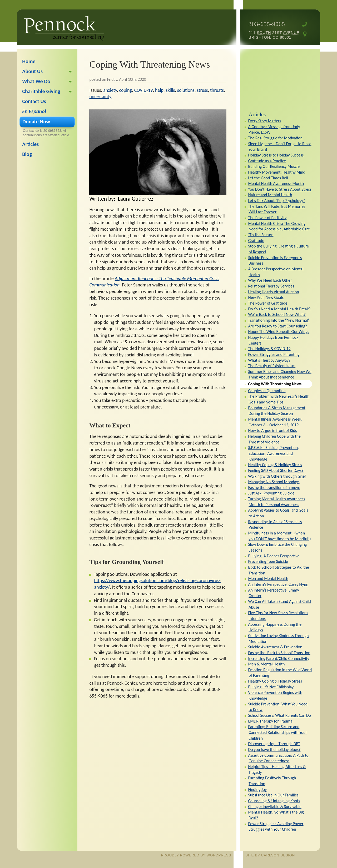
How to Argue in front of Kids (272, 430)
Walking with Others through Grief (277, 476)
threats (217, 90)
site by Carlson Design (270, 855)
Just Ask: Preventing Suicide (271, 493)
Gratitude (256, 241)
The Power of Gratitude (268, 303)
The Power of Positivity (267, 218)
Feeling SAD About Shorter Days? (276, 470)
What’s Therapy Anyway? (269, 360)
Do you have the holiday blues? (274, 750)
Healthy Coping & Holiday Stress (275, 465)
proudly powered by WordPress (196, 855)
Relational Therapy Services (271, 286)
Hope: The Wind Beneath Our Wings (278, 332)
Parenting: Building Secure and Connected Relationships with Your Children (277, 732)
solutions (186, 90)
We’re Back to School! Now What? (277, 314)
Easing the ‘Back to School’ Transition (279, 653)
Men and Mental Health (268, 579)
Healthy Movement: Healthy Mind (277, 172)
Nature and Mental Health (270, 195)
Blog (27, 154)
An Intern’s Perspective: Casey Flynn (278, 584)
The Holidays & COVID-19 (269, 349)
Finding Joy (257, 789)
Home (29, 61)
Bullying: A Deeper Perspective (274, 556)
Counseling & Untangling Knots (274, 801)
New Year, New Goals (266, 297)
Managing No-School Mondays (274, 482)
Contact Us (34, 101)
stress (202, 90)
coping (126, 90)
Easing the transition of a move (274, 488)
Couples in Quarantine (267, 391)
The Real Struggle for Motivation (275, 138)
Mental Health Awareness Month (276, 183)
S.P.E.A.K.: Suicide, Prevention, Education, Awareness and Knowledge (273, 453)
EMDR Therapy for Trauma (270, 721)
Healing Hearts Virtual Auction (273, 292)
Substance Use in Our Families (273, 795)
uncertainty (100, 97)
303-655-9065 (267, 24)
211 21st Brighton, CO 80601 (274, 35)
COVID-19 (144, 90)
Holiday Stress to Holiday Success (276, 155)
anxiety (110, 90)
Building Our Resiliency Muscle (274, 166)
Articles (257, 114)
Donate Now (36, 122)
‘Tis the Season (261, 235)
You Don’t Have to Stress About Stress (280, 189)
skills (170, 90)
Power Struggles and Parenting (274, 354)
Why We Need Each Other (270, 280)
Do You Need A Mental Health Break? (279, 309)
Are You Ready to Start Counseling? (277, 326)
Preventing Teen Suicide (268, 561)
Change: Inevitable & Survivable (275, 807)
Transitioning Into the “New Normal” (279, 320)
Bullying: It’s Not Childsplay (271, 687)
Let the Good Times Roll (268, 178)
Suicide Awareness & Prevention (275, 647)
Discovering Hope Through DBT (274, 744)
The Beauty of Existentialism (272, 366)
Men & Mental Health (266, 664)
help (159, 90)
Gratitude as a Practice (267, 161)
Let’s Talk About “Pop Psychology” (276, 201)
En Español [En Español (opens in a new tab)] (34, 111)
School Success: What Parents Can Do (279, 715)
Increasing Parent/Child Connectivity (279, 658)
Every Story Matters (264, 121)
